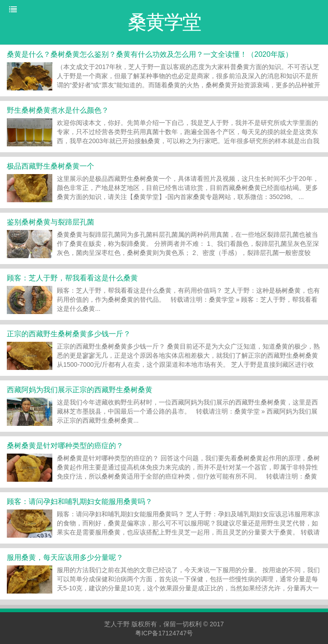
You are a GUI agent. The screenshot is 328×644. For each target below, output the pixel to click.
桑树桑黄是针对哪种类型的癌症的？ (65, 446)
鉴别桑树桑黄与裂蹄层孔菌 (50, 222)
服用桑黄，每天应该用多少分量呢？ (65, 557)
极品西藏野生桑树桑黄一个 (50, 166)
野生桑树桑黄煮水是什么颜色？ (58, 110)
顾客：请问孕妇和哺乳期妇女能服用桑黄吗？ (80, 502)
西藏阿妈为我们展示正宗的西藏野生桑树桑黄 (80, 390)
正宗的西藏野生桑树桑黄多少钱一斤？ (69, 334)
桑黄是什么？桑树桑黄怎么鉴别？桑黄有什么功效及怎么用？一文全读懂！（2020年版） (150, 54)
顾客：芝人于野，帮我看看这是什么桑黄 (72, 278)
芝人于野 (117, 624)
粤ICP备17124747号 (164, 633)
